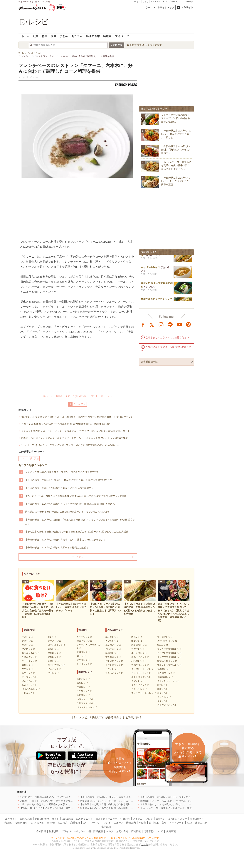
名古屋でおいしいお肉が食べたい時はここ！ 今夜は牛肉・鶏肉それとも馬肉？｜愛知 (186, 804)
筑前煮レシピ (112, 653)
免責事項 (171, 831)
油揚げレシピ (54, 657)
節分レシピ (82, 683)
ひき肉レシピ (28, 649)
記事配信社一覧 (149, 362)
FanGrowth (67, 819)
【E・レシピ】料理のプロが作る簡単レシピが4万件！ (106, 717)
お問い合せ (122, 831)
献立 (36, 36)
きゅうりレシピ (30, 685)
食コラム (77, 36)
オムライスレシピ (140, 657)
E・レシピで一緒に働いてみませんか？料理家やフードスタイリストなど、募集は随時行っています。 (106, 838)
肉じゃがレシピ (113, 649)
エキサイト (187, 7)
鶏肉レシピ (27, 645)
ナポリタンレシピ (140, 665)
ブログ (149, 819)
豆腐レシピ (53, 649)
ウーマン (95, 823)
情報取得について (153, 831)
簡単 (54, 36)
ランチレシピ (164, 697)
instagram (161, 324)
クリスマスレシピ (85, 703)
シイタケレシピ (84, 664)
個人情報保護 (96, 831)
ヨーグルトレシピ (57, 645)
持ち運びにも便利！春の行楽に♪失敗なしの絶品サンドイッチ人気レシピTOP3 (67, 512)
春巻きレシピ (138, 649)
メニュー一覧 (187, 2)
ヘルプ (110, 831)
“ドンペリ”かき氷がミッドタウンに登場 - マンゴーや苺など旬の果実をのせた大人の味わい (70, 445)
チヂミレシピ (138, 681)
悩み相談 (63, 823)
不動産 (142, 823)
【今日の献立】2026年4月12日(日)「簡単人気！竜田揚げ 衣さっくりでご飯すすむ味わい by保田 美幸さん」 (80, 522)
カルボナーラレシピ (141, 673)
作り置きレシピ (165, 637)
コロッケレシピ (139, 689)
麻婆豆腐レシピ (139, 645)
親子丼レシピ (112, 637)
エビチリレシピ (139, 653)
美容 (164, 823)
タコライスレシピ (140, 685)
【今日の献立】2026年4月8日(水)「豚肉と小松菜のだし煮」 (57, 548)
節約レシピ (163, 685)
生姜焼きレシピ (113, 645)
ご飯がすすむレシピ (167, 705)
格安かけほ (21, 823)
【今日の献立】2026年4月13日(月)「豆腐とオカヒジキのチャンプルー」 (119, 797)
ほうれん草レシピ (31, 689)
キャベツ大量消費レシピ (169, 649)
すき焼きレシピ (113, 657)
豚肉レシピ (27, 641)
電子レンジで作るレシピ (169, 665)
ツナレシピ (53, 673)
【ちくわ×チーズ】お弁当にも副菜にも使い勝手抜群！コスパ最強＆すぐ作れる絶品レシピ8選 (76, 496)
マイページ (122, 36)
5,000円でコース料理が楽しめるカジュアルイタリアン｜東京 (53, 797)
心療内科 (125, 819)
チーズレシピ (54, 641)
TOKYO (23, 458)
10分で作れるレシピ (167, 641)
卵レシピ (52, 637)
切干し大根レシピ (57, 665)
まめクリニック (84, 819)
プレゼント (174, 2)
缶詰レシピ (163, 645)
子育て (137, 2)
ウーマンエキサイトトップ (160, 7)
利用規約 (54, 831)
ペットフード (177, 823)
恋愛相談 (75, 823)
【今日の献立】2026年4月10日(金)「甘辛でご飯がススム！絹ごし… (176, 134)
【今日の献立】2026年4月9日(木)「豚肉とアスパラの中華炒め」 (59, 488)
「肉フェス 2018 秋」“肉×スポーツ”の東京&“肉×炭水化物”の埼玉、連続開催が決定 (66, 424)
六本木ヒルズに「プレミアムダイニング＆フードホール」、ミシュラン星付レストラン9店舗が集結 (75, 438)
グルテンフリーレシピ (168, 681)
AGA (189, 823)
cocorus (51, 823)
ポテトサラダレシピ (141, 677)
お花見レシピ (83, 695)
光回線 (8, 823)
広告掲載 (136, 831)
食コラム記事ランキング (33, 465)
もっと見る (78, 557)
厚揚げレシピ (54, 653)
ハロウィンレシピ (85, 699)
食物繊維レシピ (165, 677)
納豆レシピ (53, 661)
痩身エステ (201, 823)
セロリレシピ (83, 652)
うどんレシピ (112, 669)
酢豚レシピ (137, 637)
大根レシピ (27, 665)
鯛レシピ (81, 656)
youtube (179, 324)
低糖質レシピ (164, 669)
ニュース (118, 823)
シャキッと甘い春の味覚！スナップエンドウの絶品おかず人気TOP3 (62, 472)
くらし (145, 2)
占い (165, 2)
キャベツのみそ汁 (150, 269)
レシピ (107, 823)
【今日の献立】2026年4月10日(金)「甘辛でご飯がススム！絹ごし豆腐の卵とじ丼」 (70, 480)
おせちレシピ (83, 679)
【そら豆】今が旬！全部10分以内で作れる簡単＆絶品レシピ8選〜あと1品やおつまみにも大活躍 (77, 532)
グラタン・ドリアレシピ (144, 669)
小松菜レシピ (28, 693)
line (170, 324)
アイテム (138, 819)
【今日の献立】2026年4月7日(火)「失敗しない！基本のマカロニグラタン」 (65, 540)
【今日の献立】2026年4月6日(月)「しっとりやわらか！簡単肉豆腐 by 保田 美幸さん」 (71, 504)
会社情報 (41, 831)
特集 (45, 36)
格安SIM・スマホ (178, 819)
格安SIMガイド (198, 819)
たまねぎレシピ (30, 657)
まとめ (64, 36)
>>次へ (81, 404)
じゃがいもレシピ (31, 653)
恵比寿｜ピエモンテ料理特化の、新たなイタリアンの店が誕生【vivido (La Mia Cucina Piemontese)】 (73, 801)
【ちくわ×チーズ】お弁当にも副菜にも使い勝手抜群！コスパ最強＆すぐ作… (176, 165)
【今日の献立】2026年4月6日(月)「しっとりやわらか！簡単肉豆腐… (176, 181)
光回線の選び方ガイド (47, 819)
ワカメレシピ (54, 669)
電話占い (161, 819)
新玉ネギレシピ (84, 641)
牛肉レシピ (27, 637)
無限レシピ (163, 689)
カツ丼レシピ (112, 641)
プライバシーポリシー (73, 831)
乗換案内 (131, 823)
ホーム (25, 36)
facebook (143, 324)
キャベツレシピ (30, 661)
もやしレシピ (28, 673)
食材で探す (136, 45)
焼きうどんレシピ (114, 673)
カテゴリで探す (153, 45)
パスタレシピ (138, 661)
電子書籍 (106, 827)
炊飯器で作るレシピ (167, 661)
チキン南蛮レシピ (114, 665)
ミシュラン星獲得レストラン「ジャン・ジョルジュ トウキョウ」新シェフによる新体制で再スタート (75, 431)
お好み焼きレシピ (114, 661)
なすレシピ (27, 669)
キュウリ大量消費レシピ (169, 657)
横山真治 (34, 458)
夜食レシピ (163, 701)
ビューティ (156, 2)
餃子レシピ (137, 641)
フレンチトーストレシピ (144, 693)
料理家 (107, 36)
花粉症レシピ (83, 687)
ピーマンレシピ (30, 677)
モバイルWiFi (37, 823)
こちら (145, 844)
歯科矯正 (154, 823)
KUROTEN (26, 819)
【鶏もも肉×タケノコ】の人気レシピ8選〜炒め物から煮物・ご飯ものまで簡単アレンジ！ (68, 808)
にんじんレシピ (30, 681)
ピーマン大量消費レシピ (169, 653)
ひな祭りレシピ (84, 691)
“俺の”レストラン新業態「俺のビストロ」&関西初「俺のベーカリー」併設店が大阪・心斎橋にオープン (77, 417)
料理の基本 (93, 36)
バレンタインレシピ (87, 707)
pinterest (189, 324)
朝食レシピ (163, 693)
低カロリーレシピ (166, 673)
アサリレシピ (83, 660)
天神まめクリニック (106, 819)
